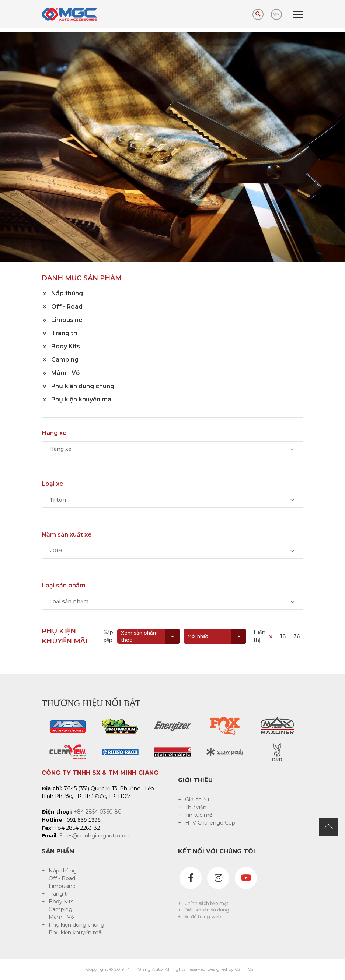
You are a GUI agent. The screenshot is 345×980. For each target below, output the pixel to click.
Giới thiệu (197, 800)
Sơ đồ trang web (203, 916)
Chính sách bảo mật (206, 903)
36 (297, 636)
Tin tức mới (199, 815)
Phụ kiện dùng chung (76, 925)
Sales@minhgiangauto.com (95, 836)
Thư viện (196, 807)
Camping (60, 909)
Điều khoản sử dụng (207, 910)
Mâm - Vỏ (61, 917)
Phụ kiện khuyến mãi (76, 932)
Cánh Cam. (247, 969)
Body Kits (61, 902)
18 (283, 636)
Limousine (62, 886)
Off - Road (62, 878)
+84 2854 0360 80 (98, 812)
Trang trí (59, 894)
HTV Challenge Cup (210, 823)
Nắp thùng (63, 871)
